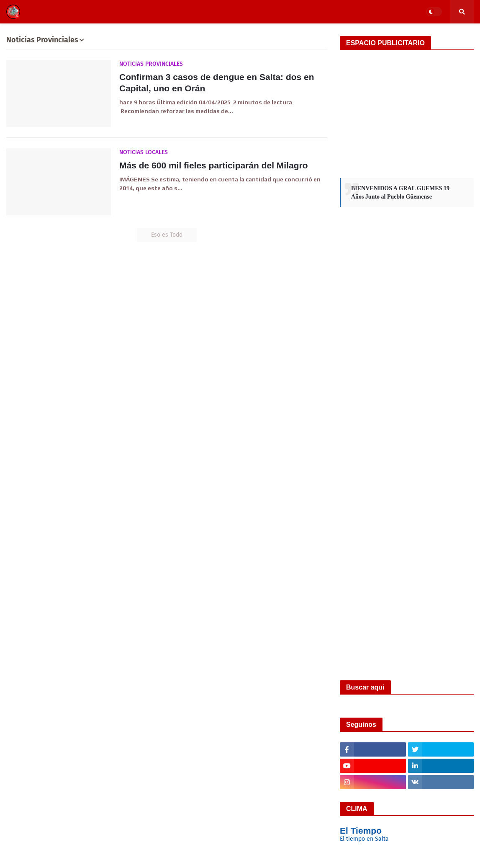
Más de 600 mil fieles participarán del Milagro (214, 165)
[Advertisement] (407, 113)
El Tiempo (361, 831)
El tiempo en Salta (364, 839)
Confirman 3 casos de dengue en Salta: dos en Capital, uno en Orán (217, 83)
